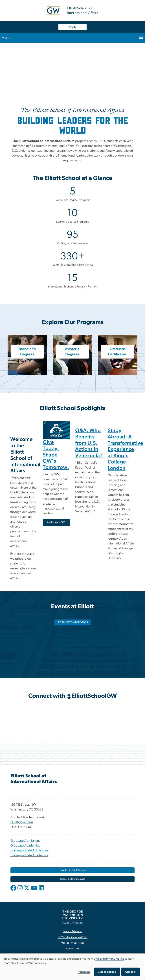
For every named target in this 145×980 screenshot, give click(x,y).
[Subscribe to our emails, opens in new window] (72, 879)
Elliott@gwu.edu (22, 822)
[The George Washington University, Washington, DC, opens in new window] (72, 916)
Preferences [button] (84, 972)
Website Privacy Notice (110, 959)
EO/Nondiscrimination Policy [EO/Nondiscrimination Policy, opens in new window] (72, 937)
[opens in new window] (14, 891)
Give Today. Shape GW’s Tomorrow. (56, 455)
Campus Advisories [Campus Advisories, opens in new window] (72, 931)
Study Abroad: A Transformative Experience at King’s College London (125, 449)
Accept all (131, 972)
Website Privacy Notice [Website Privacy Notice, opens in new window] (73, 943)
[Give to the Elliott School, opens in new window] (72, 870)
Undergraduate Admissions (29, 851)
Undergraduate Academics (29, 855)
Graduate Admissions (25, 841)
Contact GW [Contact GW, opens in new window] (73, 949)
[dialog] (72, 967)
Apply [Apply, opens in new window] (72, 27)
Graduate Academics (25, 846)
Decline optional (107, 972)
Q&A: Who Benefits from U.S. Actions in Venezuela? (89, 443)
